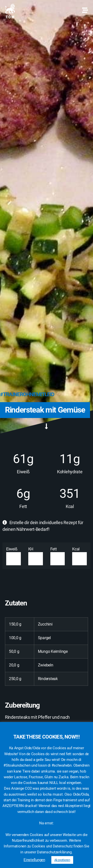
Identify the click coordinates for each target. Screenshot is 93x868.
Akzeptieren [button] (62, 860)
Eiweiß (14, 556)
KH (36, 556)
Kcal (79, 556)
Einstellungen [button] (34, 860)
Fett (58, 556)
